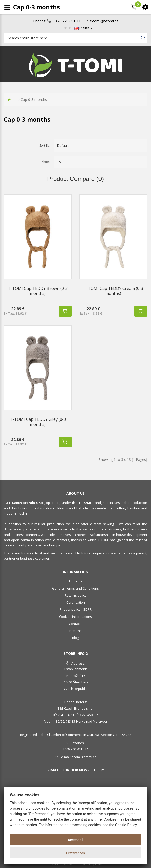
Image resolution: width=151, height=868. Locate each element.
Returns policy (75, 595)
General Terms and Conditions (75, 588)
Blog (75, 638)
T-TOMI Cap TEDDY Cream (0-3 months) (113, 291)
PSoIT (99, 864)
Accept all (76, 840)
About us (75, 581)
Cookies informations (75, 617)
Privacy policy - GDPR (76, 609)
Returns (75, 631)
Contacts (76, 624)
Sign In (66, 28)
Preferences (75, 853)
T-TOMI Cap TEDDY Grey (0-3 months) (38, 422)
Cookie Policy (126, 825)
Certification (76, 602)
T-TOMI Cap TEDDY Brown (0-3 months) (38, 291)
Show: (46, 162)
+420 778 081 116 (68, 21)
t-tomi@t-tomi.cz (104, 21)
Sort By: (45, 145)
